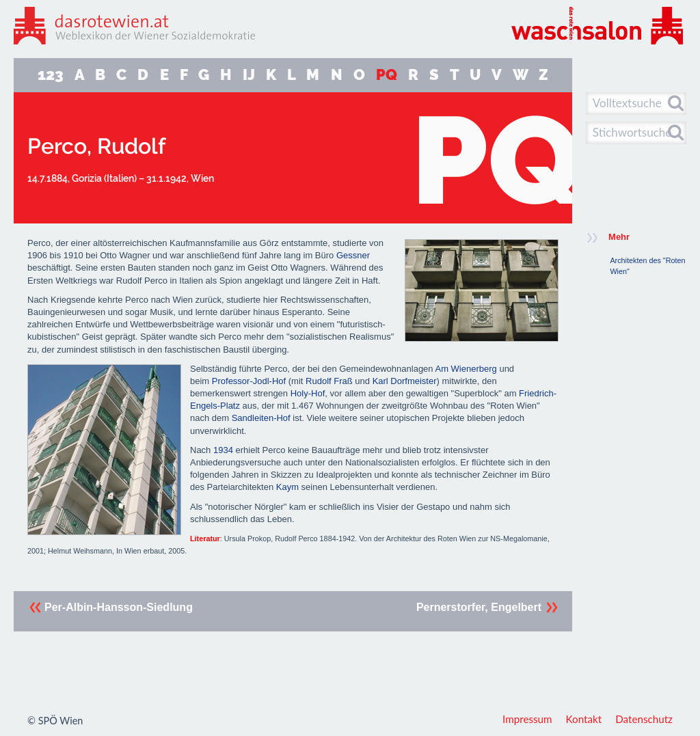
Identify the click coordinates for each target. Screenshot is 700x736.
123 (51, 75)
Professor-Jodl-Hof (249, 381)
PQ (387, 75)
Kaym (287, 487)
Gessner (353, 255)
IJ (249, 75)
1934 (223, 450)
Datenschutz (644, 719)
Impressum (527, 719)
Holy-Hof (308, 393)
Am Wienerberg (466, 369)
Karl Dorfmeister (405, 381)
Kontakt (584, 719)
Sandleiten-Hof (261, 418)
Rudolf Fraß (329, 381)
